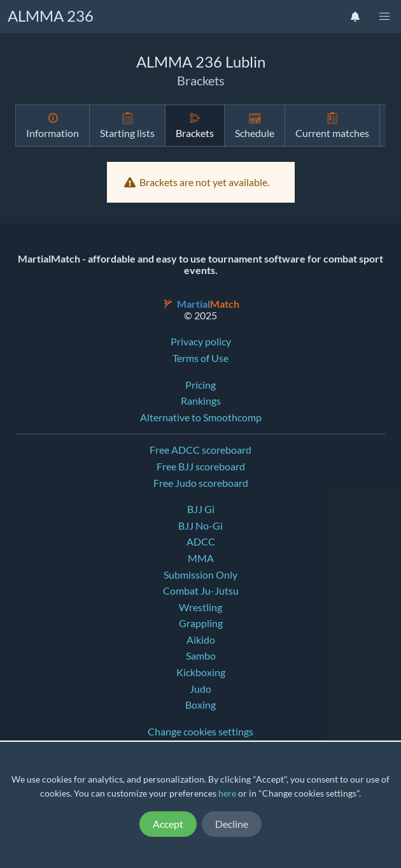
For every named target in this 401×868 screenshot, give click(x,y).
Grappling (201, 623)
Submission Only (200, 575)
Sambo (201, 656)
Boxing (200, 705)
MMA (201, 558)
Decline (232, 824)
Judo (200, 689)
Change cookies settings (200, 732)
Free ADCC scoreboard (200, 450)
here (227, 793)
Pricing (200, 385)
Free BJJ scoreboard (201, 467)
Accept (168, 824)
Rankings (201, 401)
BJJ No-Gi (200, 526)
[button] (384, 17)
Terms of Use (200, 358)
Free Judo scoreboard (201, 483)
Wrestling (200, 607)
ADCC (201, 542)
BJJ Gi (201, 509)
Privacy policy (201, 342)
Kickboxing (201, 672)
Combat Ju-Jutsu (201, 591)
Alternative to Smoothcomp (201, 417)
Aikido (201, 640)
